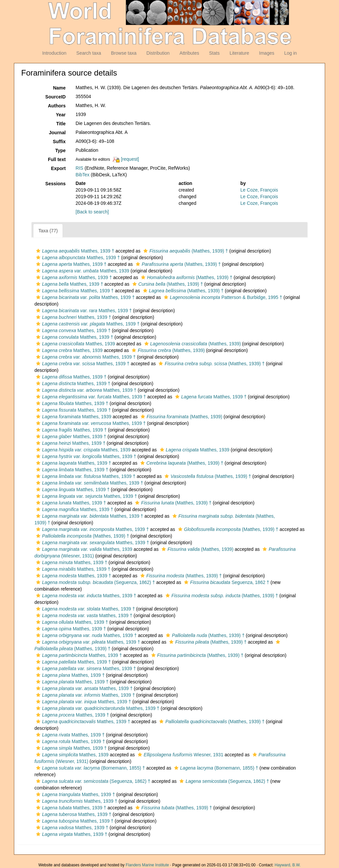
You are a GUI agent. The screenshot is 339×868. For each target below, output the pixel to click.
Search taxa (89, 53)
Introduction (54, 53)
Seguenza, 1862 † (226, 582)
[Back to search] (92, 212)
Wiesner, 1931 (180, 755)
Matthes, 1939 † (74, 251)
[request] (130, 159)
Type (61, 150)
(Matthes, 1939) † (185, 251)
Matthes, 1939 (82, 271)
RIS (79, 168)
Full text (57, 159)
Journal (57, 133)
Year (61, 115)
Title (61, 124)
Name (59, 88)
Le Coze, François (259, 190)
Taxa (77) (48, 231)
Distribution (158, 53)
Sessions (55, 184)
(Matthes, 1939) (192, 344)
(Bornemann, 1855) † (90, 768)
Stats (214, 53)
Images (267, 53)
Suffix (59, 142)
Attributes (189, 53)
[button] (38, 251)
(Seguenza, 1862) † (95, 582)
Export (58, 168)
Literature (239, 53)
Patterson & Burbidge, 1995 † (222, 297)
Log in (290, 53)
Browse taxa (124, 53)
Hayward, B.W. (288, 865)
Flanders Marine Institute (147, 865)
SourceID (55, 97)
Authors (57, 106)
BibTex (82, 175)
